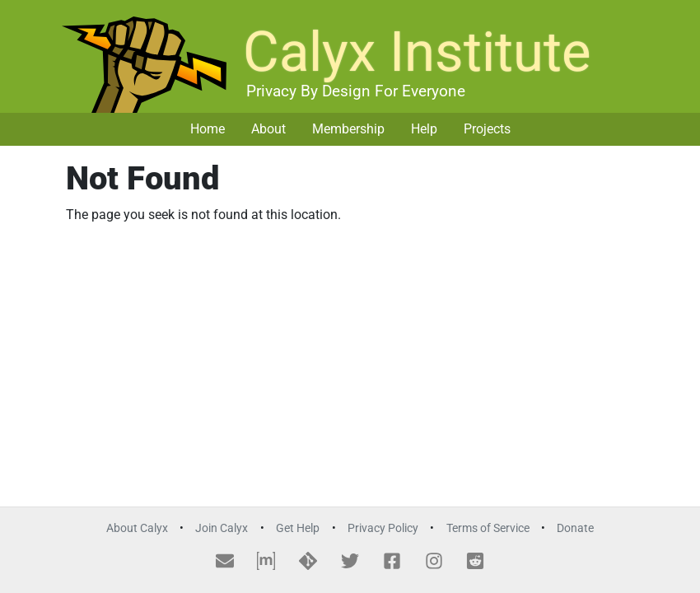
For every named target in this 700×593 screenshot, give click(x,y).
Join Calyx (222, 528)
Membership (348, 129)
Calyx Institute (417, 52)
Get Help (298, 528)
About (268, 129)
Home (208, 129)
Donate (575, 528)
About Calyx (137, 528)
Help (424, 129)
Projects (487, 129)
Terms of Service (488, 528)
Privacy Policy (383, 528)
